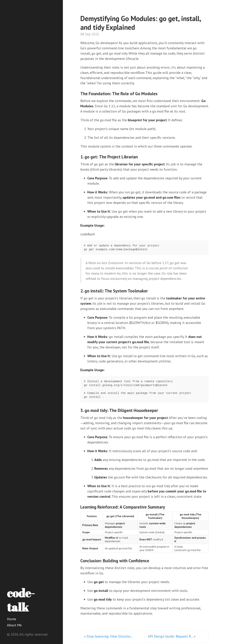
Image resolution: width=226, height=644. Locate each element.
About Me (14, 625)
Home (12, 619)
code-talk (21, 600)
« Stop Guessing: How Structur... (108, 636)
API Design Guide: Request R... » (172, 636)
